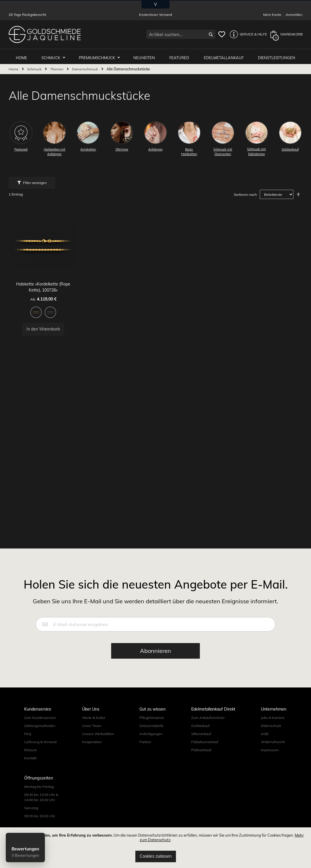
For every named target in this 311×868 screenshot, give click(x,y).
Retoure (31, 758)
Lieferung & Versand (40, 750)
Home (14, 67)
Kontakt (30, 766)
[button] (247, 34)
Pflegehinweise (152, 726)
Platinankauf (201, 758)
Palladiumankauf (205, 750)
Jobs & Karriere (273, 726)
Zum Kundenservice (40, 726)
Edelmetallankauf (225, 55)
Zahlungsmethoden (40, 734)
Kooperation (92, 750)
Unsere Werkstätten (98, 742)
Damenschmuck (85, 67)
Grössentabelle (151, 734)
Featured (181, 55)
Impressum (270, 758)
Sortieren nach (245, 192)
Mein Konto (272, 15)
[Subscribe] (155, 659)
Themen (57, 67)
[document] (155, 848)
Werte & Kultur (94, 726)
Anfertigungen (151, 742)
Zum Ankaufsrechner (208, 726)
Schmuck (56, 55)
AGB (265, 742)
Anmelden (294, 15)
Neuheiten (147, 55)
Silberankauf (201, 742)
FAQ (28, 742)
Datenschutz (271, 734)
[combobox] (181, 34)
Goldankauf (200, 734)
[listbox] (45, 310)
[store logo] (45, 34)
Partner (145, 750)
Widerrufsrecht (273, 750)
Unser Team (92, 734)
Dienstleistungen (277, 55)
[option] (38, 309)
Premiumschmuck (101, 55)
